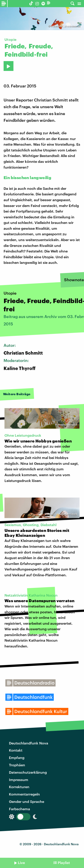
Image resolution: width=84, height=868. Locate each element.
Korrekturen (19, 787)
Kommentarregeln (24, 794)
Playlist (64, 863)
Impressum (19, 780)
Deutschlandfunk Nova (29, 743)
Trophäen (17, 765)
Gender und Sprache (27, 801)
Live (21, 863)
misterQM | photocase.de (66, 26)
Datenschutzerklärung (28, 772)
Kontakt (16, 750)
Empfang (17, 757)
